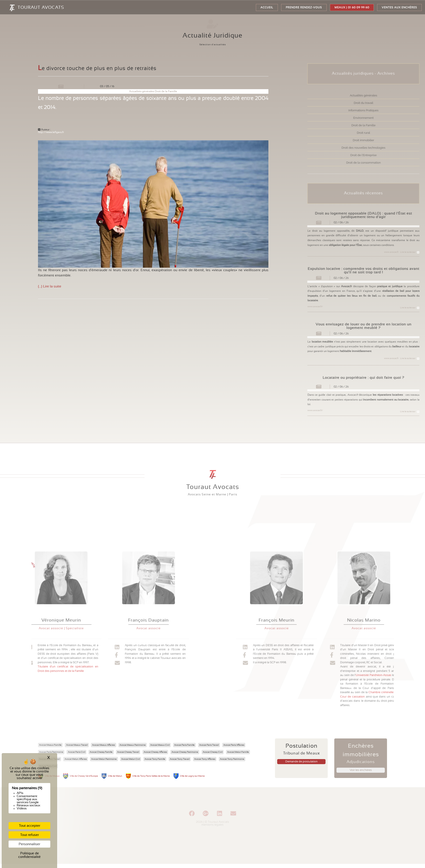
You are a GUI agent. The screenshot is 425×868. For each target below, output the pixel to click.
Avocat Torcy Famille (155, 759)
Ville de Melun (115, 776)
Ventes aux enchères (399, 7)
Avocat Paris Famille (184, 745)
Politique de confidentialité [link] (29, 855)
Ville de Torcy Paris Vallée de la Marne (151, 776)
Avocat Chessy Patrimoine (185, 752)
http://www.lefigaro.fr (51, 132)
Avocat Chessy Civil (213, 752)
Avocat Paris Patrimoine (51, 752)
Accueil (267, 7)
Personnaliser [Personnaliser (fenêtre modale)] (29, 844)
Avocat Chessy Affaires (155, 752)
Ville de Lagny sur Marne (192, 776)
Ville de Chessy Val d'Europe (84, 776)
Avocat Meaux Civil (160, 745)
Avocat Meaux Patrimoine (133, 745)
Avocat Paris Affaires (234, 745)
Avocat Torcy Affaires (205, 759)
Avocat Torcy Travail (180, 759)
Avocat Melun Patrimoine (104, 759)
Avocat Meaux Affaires (103, 745)
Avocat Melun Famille (238, 752)
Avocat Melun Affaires (76, 759)
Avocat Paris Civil (77, 752)
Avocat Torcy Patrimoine (232, 759)
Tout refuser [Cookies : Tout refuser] (30, 835)
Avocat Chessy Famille (101, 752)
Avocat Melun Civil (131, 759)
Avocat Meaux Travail (77, 745)
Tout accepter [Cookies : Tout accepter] (30, 826)
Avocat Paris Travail (209, 745)
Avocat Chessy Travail (128, 752)
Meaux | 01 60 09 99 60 (352, 7)
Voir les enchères (361, 770)
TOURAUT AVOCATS (28, 8)
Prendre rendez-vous (304, 7)
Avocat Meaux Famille (50, 745)
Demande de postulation (301, 762)
